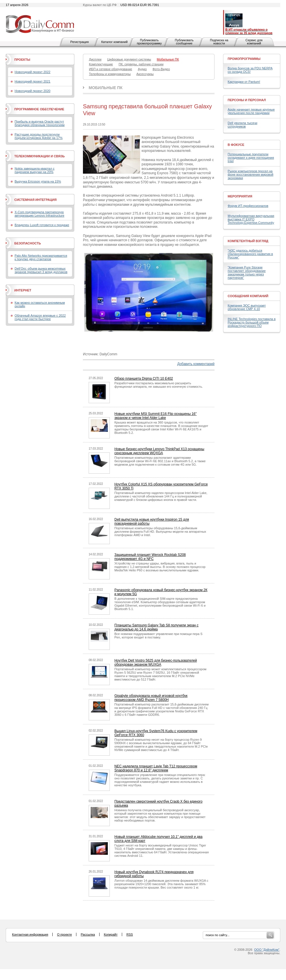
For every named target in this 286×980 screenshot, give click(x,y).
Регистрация (80, 42)
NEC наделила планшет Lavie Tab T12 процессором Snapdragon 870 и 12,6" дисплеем (156, 768)
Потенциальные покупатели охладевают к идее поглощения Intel (251, 158)
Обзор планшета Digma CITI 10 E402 (144, 379)
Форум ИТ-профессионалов (248, 206)
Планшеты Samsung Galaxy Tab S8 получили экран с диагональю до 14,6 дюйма (156, 627)
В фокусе (236, 145)
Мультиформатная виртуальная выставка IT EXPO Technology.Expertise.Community (251, 219)
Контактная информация (30, 934)
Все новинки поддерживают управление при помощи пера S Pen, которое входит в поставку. (158, 636)
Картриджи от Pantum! (244, 82)
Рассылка (88, 934)
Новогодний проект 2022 (32, 72)
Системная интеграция (35, 200)
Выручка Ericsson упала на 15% (38, 181)
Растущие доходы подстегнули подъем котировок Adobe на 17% (39, 136)
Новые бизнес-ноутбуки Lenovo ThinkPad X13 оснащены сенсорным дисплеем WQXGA (159, 451)
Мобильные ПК (106, 88)
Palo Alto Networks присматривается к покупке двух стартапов (41, 257)
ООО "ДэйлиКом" (267, 950)
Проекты (22, 60)
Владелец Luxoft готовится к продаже (42, 225)
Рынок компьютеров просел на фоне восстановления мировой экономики (251, 175)
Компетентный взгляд (248, 241)
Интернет (23, 290)
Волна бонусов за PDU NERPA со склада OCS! (250, 70)
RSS (130, 934)
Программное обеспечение (39, 109)
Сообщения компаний (248, 296)
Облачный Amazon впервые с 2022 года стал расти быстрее (40, 317)
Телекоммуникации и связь (39, 156)
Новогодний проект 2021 (32, 81)
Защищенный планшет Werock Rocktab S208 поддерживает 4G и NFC (150, 557)
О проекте (64, 934)
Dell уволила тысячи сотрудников (243, 125)
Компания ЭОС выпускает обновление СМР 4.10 (247, 307)
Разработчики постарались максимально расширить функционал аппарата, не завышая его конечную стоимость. (159, 385)
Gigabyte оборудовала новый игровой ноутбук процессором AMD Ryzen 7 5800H (151, 698)
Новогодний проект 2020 (32, 91)
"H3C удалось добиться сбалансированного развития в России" (250, 254)
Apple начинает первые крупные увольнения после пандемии (251, 111)
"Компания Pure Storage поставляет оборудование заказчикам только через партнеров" (247, 273)
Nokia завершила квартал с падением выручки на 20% (34, 170)
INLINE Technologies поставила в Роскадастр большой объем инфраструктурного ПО (252, 322)
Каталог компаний (114, 42)
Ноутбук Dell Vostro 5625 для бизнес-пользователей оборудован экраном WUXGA (156, 663)
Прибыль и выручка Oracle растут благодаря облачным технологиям (40, 123)
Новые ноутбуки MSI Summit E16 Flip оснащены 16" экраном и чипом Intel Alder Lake (156, 416)
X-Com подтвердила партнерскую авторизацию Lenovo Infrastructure (39, 214)
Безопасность (28, 243)
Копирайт (111, 934)
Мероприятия (240, 196)
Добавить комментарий (196, 364)
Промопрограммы (244, 59)
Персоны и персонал (247, 100)
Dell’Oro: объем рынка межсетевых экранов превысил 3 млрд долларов (41, 270)
